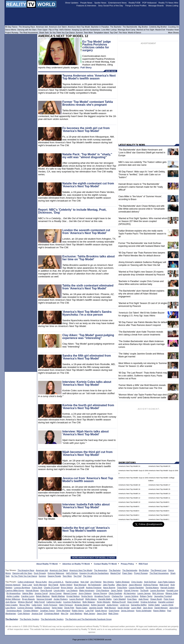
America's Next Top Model (81, 570)
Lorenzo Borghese (22, 588)
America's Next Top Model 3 (159, 515)
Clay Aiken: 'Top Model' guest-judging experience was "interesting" (88, 337)
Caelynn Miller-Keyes (15, 590)
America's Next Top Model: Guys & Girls (133, 478)
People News (86, 3)
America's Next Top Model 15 (159, 489)
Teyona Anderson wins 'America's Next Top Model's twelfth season (89, 77)
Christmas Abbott (52, 613)
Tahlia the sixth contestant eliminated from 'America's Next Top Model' (88, 287)
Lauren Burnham (158, 590)
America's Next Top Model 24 (129, 466)
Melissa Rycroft (119, 602)
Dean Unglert (133, 602)
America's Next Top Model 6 (129, 511)
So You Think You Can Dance (24, 576)
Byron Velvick (67, 588)
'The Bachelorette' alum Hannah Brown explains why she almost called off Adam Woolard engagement (141, 294)
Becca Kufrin (41, 582)
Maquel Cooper (70, 593)
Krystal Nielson (73, 596)
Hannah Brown (32, 590)
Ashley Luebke (13, 596)
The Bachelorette (130, 570)
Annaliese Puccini (102, 596)
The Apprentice (101, 570)
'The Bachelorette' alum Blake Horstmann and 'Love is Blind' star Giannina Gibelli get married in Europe (142, 153)
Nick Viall (85, 582)
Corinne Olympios (25, 608)
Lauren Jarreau (144, 593)
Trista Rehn (122, 588)
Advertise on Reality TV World (76, 564)
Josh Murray (11, 602)
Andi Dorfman (150, 582)
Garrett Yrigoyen (131, 590)
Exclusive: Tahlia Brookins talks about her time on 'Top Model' (88, 258)
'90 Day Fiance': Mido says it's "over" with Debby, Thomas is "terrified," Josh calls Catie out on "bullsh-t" (142, 175)
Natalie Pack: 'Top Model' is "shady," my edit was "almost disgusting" (87, 156)
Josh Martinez (76, 613)
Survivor (42, 576)
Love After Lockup (109, 30)
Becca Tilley (25, 605)
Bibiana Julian (172, 593)
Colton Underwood (26, 582)
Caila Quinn (37, 605)
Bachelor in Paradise (100, 27)
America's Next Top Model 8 (129, 507)
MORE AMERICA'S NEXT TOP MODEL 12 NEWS (94, 558)
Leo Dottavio (72, 590)
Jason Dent (102, 613)
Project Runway (141, 573)
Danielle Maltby (105, 599)
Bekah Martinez (43, 596)
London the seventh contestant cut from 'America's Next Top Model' (86, 232)
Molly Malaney (89, 602)
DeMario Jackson (42, 608)
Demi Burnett (46, 590)
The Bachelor (115, 570)
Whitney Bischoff (25, 602)
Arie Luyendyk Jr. (56, 582)
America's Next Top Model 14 (129, 494)
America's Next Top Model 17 (159, 485)
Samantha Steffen (139, 605)
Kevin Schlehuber (144, 611)
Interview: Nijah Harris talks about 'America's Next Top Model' (86, 433)
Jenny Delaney (85, 593)
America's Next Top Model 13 (159, 494)
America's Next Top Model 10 (129, 502)
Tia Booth (144, 590)
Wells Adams (91, 599)
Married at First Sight (145, 30)
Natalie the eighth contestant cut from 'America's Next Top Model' (88, 185)
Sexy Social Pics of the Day (111, 6)
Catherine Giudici (54, 602)
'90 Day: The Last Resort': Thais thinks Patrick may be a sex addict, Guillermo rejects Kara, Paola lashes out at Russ (143, 376)
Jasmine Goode (96, 608)
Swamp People (54, 576)
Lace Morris (11, 608)
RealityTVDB (134, 3)
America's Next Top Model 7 (159, 507)
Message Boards (156, 6)
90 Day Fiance (11, 27)
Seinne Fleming (100, 593)
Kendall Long (172, 590)
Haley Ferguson (66, 605)
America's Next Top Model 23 (159, 466)
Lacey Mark (136, 608)
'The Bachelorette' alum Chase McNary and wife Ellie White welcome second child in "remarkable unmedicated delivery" (142, 209)
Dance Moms (11, 30)
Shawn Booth (156, 599)
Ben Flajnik (53, 585)
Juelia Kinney (112, 605)
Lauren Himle (167, 605)
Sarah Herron (101, 611)
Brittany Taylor (146, 596)
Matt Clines (113, 613)
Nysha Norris (87, 596)
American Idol (42, 570)
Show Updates (72, 3)
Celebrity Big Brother (158, 27)
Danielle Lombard (166, 602)
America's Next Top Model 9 (159, 502)
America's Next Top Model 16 (129, 489)
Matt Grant (164, 585)
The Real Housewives (159, 573)
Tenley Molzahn (104, 602)
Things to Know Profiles (136, 6)
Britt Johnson (158, 593)
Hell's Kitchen (72, 573)
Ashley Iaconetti (98, 605)
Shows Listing (172, 6)
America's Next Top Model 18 (129, 485)
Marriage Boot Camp (126, 30)
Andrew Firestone (94, 588)
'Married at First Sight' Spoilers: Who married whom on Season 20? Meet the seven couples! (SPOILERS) (143, 221)
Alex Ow (65, 613)
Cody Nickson (24, 613)
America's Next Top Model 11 (159, 498)
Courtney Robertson (72, 602)
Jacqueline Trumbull (163, 596)
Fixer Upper (43, 30)
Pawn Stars (127, 573)
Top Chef (77, 576)
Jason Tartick (117, 590)
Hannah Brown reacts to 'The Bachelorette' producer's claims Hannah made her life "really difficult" (141, 187)
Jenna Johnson (128, 611)
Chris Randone (103, 590)
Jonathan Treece (47, 611)
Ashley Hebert (66, 585)
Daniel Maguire (161, 608)
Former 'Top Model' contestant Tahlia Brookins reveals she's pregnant (88, 103)
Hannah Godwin (168, 588)
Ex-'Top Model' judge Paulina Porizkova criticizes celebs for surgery (96, 46)
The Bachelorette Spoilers (52, 619)
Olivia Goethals (115, 593)
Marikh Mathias (58, 596)
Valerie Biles (28, 593)
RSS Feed (143, 564)
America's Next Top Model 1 (159, 519)
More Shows (173, 33)
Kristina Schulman (149, 602)
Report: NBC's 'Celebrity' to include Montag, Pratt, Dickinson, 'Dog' (72, 211)
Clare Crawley (12, 605)
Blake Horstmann (87, 590)
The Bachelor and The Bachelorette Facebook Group (88, 619)
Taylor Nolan (57, 608)
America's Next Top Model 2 (129, 519)
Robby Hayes (78, 611)
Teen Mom (67, 576)
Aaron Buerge (109, 588)
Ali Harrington (130, 593)
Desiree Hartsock (13, 585)
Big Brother (144, 570)
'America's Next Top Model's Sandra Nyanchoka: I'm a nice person (87, 313)
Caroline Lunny (28, 596)
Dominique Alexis (14, 611)
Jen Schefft (79, 588)
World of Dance (134, 33)
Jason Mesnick (135, 585)
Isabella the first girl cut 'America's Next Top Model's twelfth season (86, 529)
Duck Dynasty (40, 573)
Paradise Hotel (172, 30)
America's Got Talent (59, 570)
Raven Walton (159, 611)
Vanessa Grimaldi (44, 599)
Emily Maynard (40, 585)
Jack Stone (148, 608)
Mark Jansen (90, 613)
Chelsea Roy (117, 596)
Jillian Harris (122, 585)
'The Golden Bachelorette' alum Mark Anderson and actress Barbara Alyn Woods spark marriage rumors (142, 344)
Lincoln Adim (59, 590)
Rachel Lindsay (72, 582)
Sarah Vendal (123, 608)
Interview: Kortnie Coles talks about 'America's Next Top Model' (87, 383)
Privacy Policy (127, 564)
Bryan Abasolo (28, 599)
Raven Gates (82, 608)
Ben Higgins (108, 582)
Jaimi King (174, 608)
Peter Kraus (169, 599)
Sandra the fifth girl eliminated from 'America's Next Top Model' (87, 357)
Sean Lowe (27, 585)
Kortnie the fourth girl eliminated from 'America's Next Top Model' (88, 407)
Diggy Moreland (63, 611)
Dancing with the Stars (22, 573)
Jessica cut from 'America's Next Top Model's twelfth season (88, 480)
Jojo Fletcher (96, 582)
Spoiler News (100, 3)
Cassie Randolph (136, 588)
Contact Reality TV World (105, 564)
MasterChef (115, 573)
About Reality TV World (47, 564)
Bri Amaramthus (13, 593)
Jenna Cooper (55, 593)
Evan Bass (132, 599)
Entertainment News (118, 3)
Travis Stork (37, 588)
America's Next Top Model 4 (129, 515)
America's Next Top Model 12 (129, 498)
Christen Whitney (31, 611)
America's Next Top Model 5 (159, 511)
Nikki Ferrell (40, 602)
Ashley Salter (154, 605)
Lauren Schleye (131, 596)
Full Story (86, 67)
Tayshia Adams (152, 588)
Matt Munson (110, 608)
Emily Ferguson (50, 605)
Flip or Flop (53, 30)
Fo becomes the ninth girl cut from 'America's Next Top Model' (86, 130)
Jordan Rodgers (61, 599)
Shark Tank (44, 33)
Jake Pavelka (109, 585)
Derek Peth (69, 608)
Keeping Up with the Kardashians (94, 573)
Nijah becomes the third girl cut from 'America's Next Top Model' (87, 453)
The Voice (87, 576)
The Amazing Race (26, 570)
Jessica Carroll (41, 593)
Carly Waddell (119, 599)
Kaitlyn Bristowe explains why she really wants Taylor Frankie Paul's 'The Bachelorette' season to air (142, 234)
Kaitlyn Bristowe (123, 582)
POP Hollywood (149, 3)
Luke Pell (89, 611)
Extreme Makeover (56, 573)
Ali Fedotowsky (95, 585)
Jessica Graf (37, 613)
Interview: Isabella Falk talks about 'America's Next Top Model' (86, 506)
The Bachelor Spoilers (29, 619)
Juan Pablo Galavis (166, 582)
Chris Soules (137, 582)
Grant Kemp (114, 611)
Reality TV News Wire (168, 3)
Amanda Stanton (82, 605)
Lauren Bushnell (77, 599)
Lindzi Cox (125, 605)
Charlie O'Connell (52, 588)
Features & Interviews (86, 6)
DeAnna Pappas (151, 585)
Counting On (173, 27)
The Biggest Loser (159, 570)
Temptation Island (101, 33)
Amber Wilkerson (13, 599)
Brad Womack (80, 585)
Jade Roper (143, 599)
